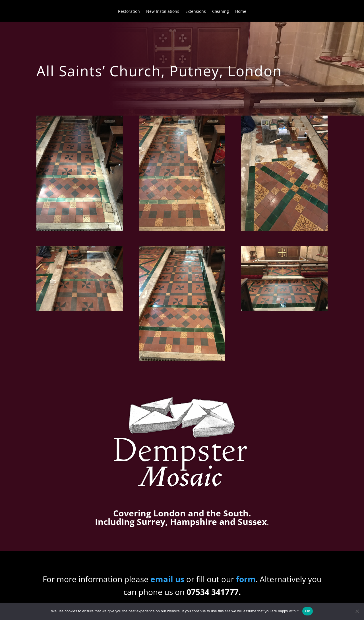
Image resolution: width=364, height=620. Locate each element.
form (246, 579)
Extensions (196, 12)
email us (167, 579)
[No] (357, 611)
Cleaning (221, 12)
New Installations (163, 12)
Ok (308, 611)
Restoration (129, 12)
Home (241, 12)
